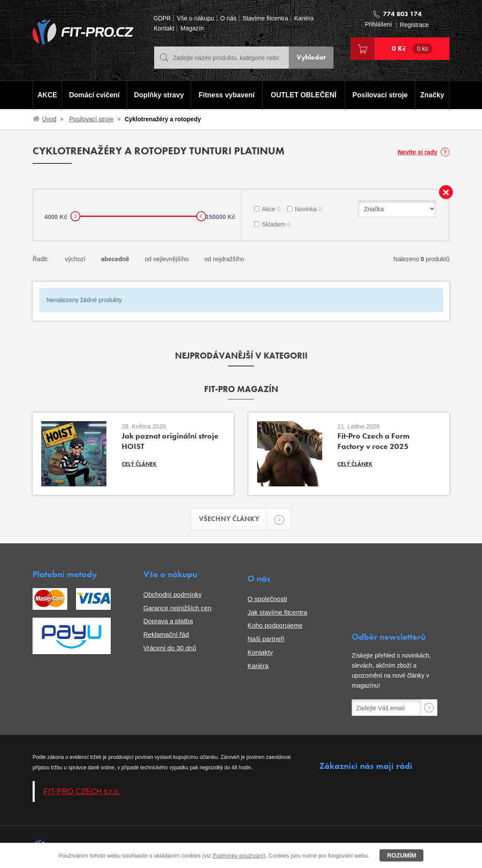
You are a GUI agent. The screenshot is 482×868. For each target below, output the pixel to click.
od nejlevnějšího (167, 259)
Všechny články (233, 519)
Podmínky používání (238, 856)
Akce (271, 209)
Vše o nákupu (195, 18)
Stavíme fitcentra (265, 18)
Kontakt (164, 28)
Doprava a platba (168, 621)
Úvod (49, 119)
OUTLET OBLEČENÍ (304, 95)
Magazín (192, 28)
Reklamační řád (166, 634)
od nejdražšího (224, 259)
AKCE (47, 95)
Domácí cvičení (94, 95)
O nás (228, 18)
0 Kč (412, 49)
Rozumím (401, 855)
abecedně (115, 259)
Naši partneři (266, 639)
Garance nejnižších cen (177, 608)
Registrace (414, 25)
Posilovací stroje (380, 95)
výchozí (75, 259)
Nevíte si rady (418, 152)
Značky (432, 95)
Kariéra (304, 18)
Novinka (308, 209)
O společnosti (267, 599)
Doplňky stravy (159, 95)
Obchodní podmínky (172, 594)
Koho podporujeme (275, 626)
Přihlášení (378, 25)
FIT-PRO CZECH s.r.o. (82, 792)
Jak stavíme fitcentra (277, 612)
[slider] (75, 216)
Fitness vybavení (226, 95)
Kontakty (260, 652)
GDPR (162, 18)
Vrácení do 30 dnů (170, 648)
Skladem (276, 224)
